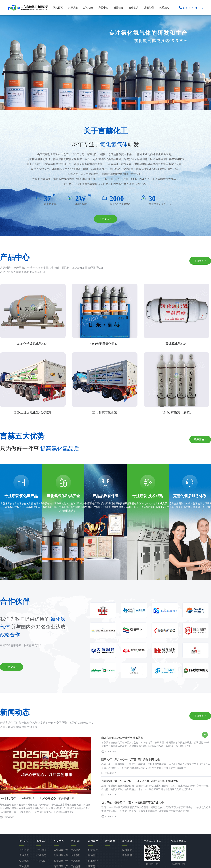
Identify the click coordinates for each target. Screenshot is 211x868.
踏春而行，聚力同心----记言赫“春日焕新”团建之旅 (131, 760)
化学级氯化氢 (61, 855)
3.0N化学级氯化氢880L (33, 344)
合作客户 (134, 8)
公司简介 (24, 850)
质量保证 (118, 8)
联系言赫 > (200, 440)
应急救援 (127, 850)
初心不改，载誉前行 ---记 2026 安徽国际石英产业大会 (133, 803)
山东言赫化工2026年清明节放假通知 (122, 738)
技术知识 (41, 861)
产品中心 (103, 8)
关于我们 (73, 8)
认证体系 (24, 861)
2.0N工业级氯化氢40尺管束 (33, 413)
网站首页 (58, 8)
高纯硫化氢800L (176, 344)
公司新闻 (41, 850)
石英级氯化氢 (61, 861)
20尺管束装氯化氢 (105, 413)
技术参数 (76, 855)
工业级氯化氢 (61, 850)
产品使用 (76, 866)
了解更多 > (105, 219)
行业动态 (41, 855)
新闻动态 (88, 8)
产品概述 (76, 850)
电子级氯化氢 (61, 866)
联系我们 (127, 855)
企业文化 (24, 855)
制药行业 (93, 855)
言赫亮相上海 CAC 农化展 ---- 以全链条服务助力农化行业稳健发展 (140, 781)
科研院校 (93, 850)
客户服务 (24, 866)
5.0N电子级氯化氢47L (105, 344)
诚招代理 (149, 8)
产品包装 (76, 861)
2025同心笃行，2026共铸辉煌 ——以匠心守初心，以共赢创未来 (37, 799)
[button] (96, 106)
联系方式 (164, 8)
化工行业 (93, 861)
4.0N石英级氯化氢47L (177, 413)
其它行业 (93, 866)
